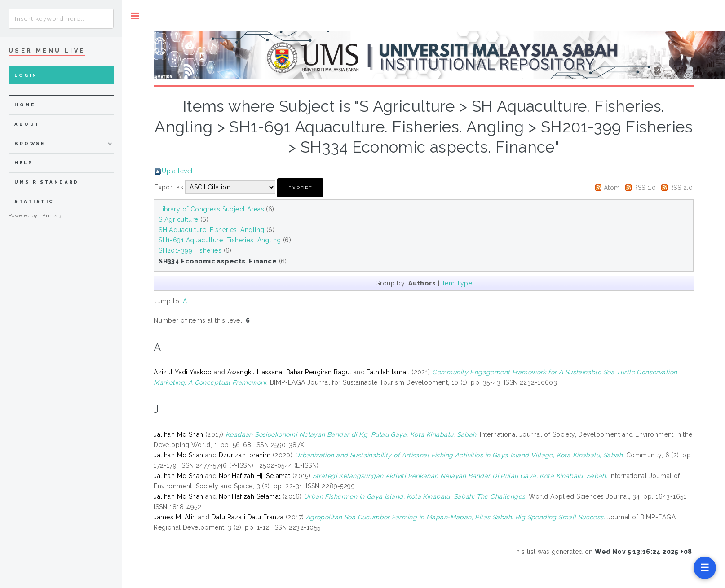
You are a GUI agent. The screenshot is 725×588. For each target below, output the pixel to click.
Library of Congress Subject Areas (211, 209)
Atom (612, 188)
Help (24, 163)
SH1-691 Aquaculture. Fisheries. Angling (220, 240)
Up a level (177, 171)
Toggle (135, 16)
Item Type (457, 283)
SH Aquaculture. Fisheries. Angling (211, 230)
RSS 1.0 (645, 188)
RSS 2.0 (681, 188)
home (25, 105)
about (27, 124)
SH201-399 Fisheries (190, 250)
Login (26, 75)
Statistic (34, 201)
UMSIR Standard (47, 182)
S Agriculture (178, 219)
